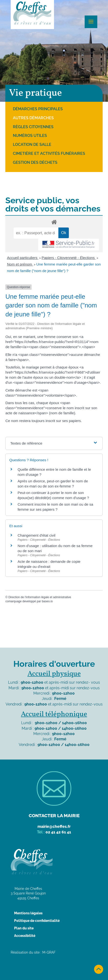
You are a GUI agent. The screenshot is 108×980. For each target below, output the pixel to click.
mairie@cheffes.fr (54, 827)
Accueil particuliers (23, 258)
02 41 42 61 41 (58, 832)
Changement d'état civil (36, 535)
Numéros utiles (30, 136)
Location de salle (32, 145)
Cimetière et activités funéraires (49, 153)
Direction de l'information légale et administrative (40, 597)
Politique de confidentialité (37, 921)
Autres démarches (33, 118)
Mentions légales (28, 913)
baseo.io (47, 601)
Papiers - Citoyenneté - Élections (69, 258)
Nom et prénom (20, 264)
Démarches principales (38, 109)
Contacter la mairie (54, 815)
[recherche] (36, 233)
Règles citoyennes (33, 127)
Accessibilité (25, 936)
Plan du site (24, 928)
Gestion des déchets (35, 162)
